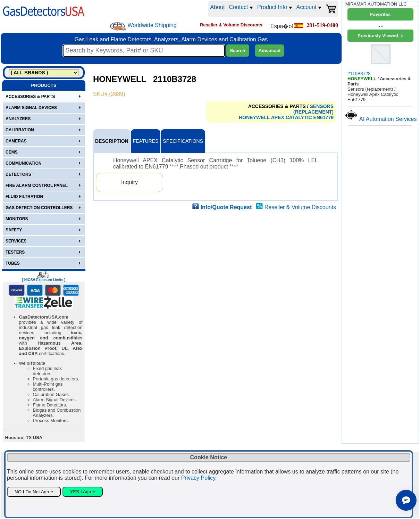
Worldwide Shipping (152, 25)
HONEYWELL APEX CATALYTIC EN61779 (286, 117)
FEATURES (146, 141)
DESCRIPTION (112, 141)
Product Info (275, 7)
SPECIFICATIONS (183, 141)
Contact (241, 7)
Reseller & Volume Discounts (300, 207)
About (218, 7)
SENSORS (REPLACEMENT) (313, 109)
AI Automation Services (388, 119)
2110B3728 (380, 60)
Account (309, 7)
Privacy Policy (198, 478)
